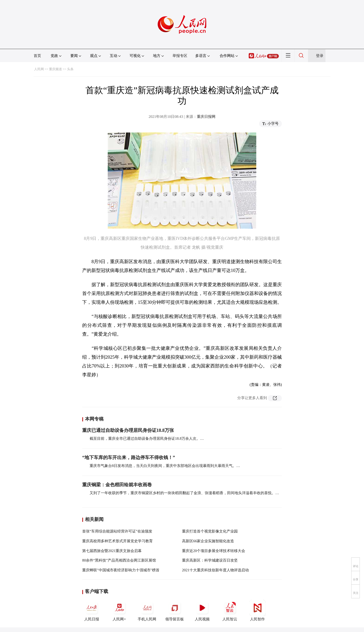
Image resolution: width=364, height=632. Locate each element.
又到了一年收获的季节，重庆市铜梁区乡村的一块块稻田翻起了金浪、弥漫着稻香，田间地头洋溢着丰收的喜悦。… (184, 493)
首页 (37, 56)
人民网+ (119, 610)
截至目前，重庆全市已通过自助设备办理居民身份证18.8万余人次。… (147, 438)
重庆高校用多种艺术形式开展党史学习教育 (117, 541)
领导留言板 (175, 610)
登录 (320, 56)
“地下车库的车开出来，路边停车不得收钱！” (129, 457)
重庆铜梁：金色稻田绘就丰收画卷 (117, 485)
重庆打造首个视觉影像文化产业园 (210, 531)
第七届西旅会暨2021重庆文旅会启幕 (112, 551)
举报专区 (180, 56)
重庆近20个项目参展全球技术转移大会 (214, 551)
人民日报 (92, 610)
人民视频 (202, 610)
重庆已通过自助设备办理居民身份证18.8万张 (128, 430)
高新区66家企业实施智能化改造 (208, 541)
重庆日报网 (206, 117)
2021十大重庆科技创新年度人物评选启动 (215, 570)
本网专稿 (94, 419)
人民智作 (257, 610)
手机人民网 (147, 610)
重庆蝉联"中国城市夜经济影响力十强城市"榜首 (121, 570)
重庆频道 (55, 69)
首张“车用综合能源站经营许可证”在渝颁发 (117, 531)
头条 (70, 69)
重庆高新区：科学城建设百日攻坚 (210, 560)
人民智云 (230, 610)
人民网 (39, 69)
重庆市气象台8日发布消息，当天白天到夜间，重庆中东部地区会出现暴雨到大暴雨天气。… (165, 466)
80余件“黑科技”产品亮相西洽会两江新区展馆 (119, 560)
